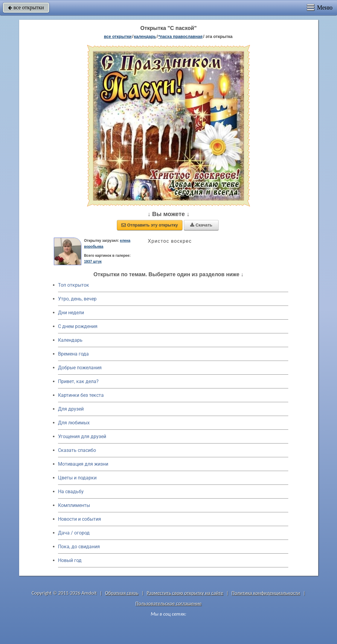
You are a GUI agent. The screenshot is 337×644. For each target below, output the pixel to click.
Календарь (145, 37)
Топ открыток (74, 285)
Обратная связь (122, 593)
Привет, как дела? (78, 381)
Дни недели (71, 313)
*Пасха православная (181, 37)
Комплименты (74, 505)
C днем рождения (78, 326)
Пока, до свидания (79, 547)
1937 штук (93, 262)
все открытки (26, 7)
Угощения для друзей (82, 436)
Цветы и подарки (77, 478)
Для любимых (74, 423)
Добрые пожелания (80, 368)
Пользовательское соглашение (168, 603)
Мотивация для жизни (83, 464)
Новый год (70, 560)
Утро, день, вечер (77, 299)
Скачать (201, 225)
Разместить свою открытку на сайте (185, 593)
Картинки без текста (81, 395)
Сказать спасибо (77, 450)
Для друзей (71, 409)
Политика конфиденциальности (266, 593)
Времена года (73, 354)
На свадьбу (71, 492)
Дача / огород (74, 533)
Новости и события (80, 519)
